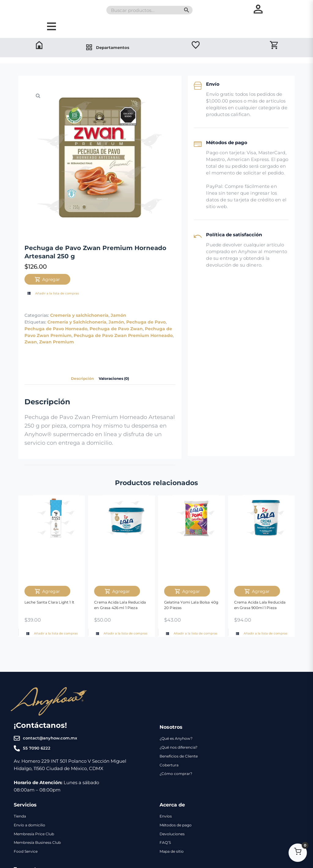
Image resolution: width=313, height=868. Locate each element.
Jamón (118, 333)
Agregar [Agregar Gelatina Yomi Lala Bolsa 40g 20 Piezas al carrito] (187, 608)
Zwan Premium (57, 359)
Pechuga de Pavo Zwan (116, 346)
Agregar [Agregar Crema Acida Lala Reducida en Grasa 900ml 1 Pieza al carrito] (257, 608)
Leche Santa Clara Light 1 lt (49, 619)
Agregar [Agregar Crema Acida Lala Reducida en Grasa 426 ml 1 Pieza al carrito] (117, 608)
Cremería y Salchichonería (77, 339)
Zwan (31, 359)
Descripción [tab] (79, 396)
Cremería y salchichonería (79, 333)
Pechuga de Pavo (146, 339)
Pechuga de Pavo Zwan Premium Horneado (123, 353)
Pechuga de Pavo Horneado (56, 346)
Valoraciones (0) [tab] (116, 396)
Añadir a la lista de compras (52, 311)
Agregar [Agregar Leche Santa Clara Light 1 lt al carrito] (47, 608)
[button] (38, 113)
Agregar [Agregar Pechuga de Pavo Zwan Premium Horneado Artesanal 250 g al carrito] (47, 297)
